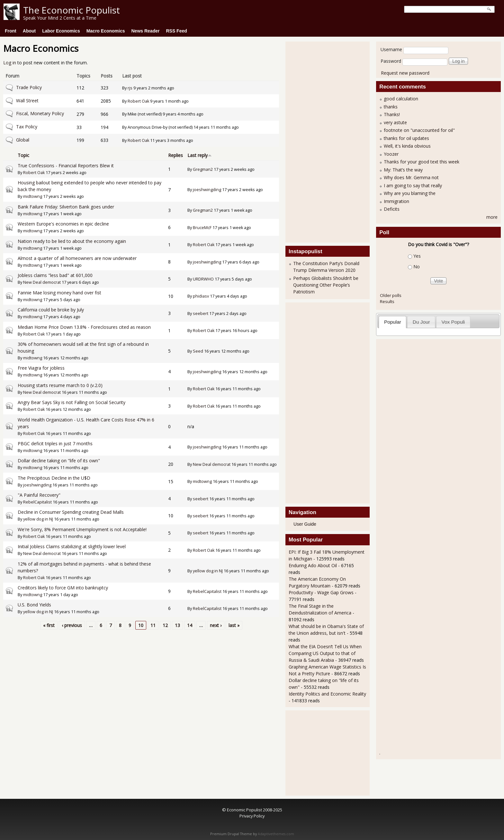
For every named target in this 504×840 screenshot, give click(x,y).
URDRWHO (203, 279)
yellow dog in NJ (38, 519)
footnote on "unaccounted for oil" (419, 130)
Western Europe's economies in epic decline (63, 224)
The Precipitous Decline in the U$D (54, 478)
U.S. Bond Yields (34, 605)
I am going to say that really (413, 185)
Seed (198, 351)
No (417, 267)
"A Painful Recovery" (39, 495)
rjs (130, 88)
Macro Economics (106, 31)
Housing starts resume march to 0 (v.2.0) (60, 385)
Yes (417, 256)
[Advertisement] (314, 141)
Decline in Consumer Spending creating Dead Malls (71, 512)
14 (190, 625)
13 (177, 625)
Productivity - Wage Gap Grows (321, 592)
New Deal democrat (42, 282)
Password (391, 61)
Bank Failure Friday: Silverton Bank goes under (66, 207)
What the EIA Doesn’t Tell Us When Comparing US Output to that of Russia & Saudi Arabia (325, 653)
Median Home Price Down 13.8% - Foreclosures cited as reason (84, 327)
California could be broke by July (51, 310)
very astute (395, 122)
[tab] (392, 322)
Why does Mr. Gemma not (411, 177)
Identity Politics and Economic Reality (327, 694)
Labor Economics (61, 31)
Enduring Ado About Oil (313, 565)
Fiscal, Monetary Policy (40, 113)
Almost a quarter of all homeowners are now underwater (77, 258)
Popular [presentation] (393, 322)
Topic (23, 155)
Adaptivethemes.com (276, 834)
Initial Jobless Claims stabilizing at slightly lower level (72, 546)
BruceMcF (202, 228)
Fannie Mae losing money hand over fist (59, 293)
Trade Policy (29, 87)
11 (153, 625)
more (492, 217)
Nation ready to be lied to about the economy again (72, 241)
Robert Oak (138, 101)
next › (216, 625)
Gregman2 (203, 169)
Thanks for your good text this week (422, 162)
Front (11, 31)
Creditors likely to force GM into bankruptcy (63, 588)
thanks (391, 107)
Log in (10, 63)
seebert (201, 314)
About (29, 31)
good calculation (401, 99)
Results (387, 301)
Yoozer (391, 154)
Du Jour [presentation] (421, 322)
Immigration (396, 201)
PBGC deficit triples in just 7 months (55, 443)
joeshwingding (207, 190)
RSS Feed (176, 31)
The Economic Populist (72, 10)
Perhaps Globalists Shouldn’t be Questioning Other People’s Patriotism (326, 285)
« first (49, 625)
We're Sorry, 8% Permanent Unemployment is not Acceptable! (82, 529)
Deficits (392, 209)
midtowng (33, 196)
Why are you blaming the (410, 193)
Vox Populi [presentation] (453, 322)
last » (234, 625)
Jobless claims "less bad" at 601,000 (55, 275)
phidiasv (201, 296)
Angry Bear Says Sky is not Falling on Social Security (72, 402)
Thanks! (392, 114)
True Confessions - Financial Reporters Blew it (66, 166)
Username (391, 49)
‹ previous (72, 625)
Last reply (200, 155)
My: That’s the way (403, 170)
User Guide (305, 524)
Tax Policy (27, 127)
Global (23, 140)
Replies (175, 155)
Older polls (391, 295)
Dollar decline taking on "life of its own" (59, 461)
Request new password (405, 73)
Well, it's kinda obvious (407, 146)
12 (165, 625)
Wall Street (27, 101)
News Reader (146, 31)
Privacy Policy (252, 816)
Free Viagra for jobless (41, 368)
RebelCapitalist (37, 502)
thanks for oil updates (406, 138)
